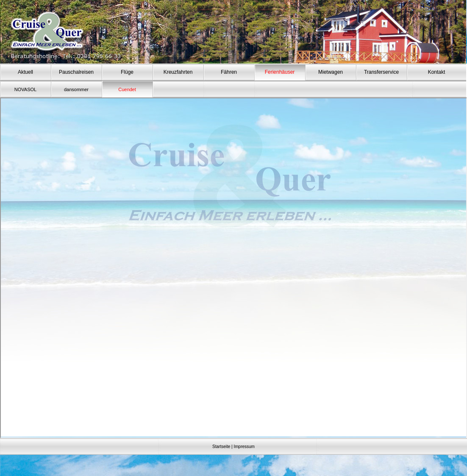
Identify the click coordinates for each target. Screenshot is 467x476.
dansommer (76, 89)
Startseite (221, 447)
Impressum (244, 447)
